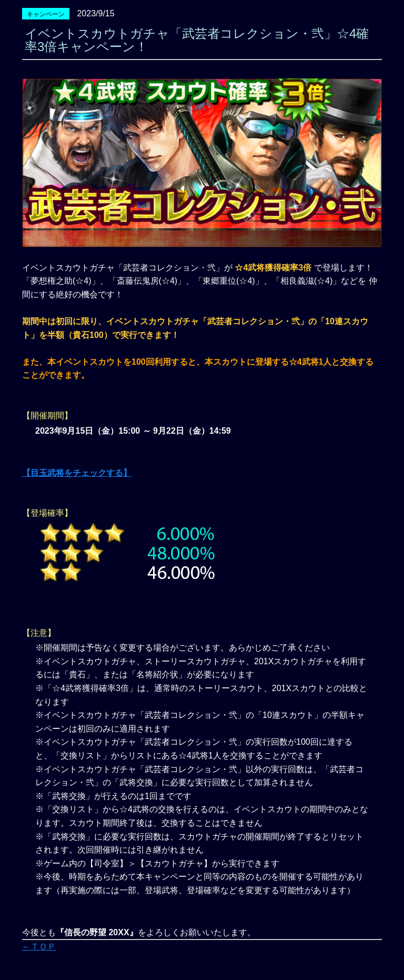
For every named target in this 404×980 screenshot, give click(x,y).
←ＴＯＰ (39, 947)
